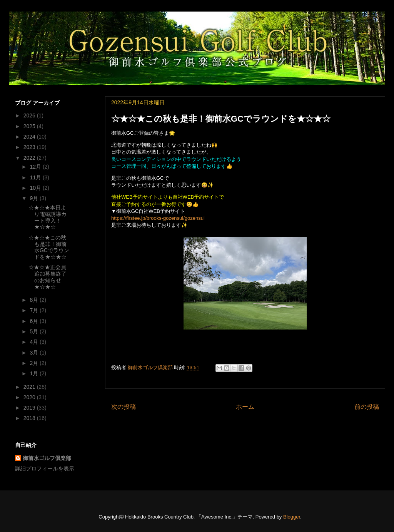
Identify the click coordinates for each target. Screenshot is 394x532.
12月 (36, 167)
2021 (30, 387)
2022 (30, 158)
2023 (30, 147)
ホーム (245, 407)
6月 (35, 321)
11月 (36, 177)
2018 (30, 418)
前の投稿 (367, 407)
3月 (35, 353)
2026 (30, 115)
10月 (36, 188)
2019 (30, 408)
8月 (35, 300)
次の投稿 (124, 407)
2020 (30, 397)
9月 (35, 198)
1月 (35, 373)
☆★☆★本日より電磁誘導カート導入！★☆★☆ (48, 217)
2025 (30, 126)
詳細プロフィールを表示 (45, 468)
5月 (35, 331)
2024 (30, 137)
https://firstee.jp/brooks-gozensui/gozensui (158, 218)
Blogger (292, 517)
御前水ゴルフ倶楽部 (47, 458)
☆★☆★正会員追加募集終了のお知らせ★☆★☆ (48, 277)
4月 (35, 342)
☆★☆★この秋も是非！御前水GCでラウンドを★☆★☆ (49, 247)
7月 (35, 310)
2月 (35, 363)
